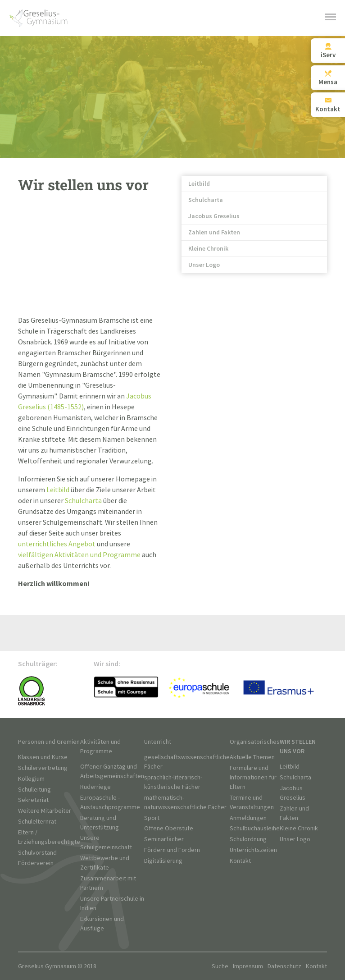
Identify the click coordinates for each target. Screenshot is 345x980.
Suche (220, 966)
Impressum (248, 966)
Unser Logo (204, 265)
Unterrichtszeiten (253, 850)
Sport (152, 818)
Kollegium (31, 779)
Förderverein (36, 863)
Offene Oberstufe (169, 828)
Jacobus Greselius (214, 216)
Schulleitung (34, 790)
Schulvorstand (37, 853)
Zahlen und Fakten (214, 232)
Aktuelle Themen (252, 757)
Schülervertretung (43, 768)
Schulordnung (248, 839)
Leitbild (199, 184)
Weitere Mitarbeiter (45, 811)
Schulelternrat (37, 822)
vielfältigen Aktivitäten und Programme (79, 555)
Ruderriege (95, 787)
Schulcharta (206, 200)
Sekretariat (33, 800)
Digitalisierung (163, 861)
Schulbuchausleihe (255, 828)
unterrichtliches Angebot (57, 544)
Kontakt (240, 861)
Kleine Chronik (208, 249)
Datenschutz (284, 966)
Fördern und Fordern (172, 850)
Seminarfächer (164, 839)
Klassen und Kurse (43, 757)
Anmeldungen (248, 818)
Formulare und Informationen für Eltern (253, 777)
